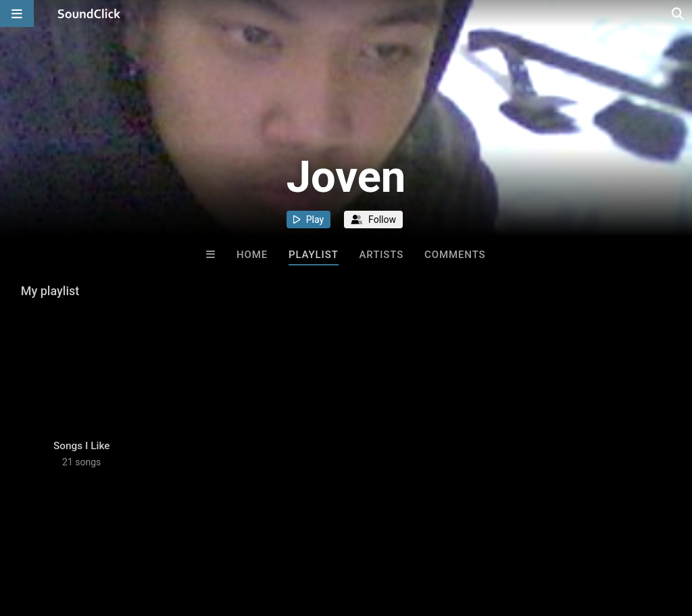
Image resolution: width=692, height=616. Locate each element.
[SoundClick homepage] (89, 14)
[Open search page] (678, 14)
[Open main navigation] (17, 14)
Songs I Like (82, 446)
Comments (455, 255)
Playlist (314, 255)
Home (252, 255)
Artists (382, 255)
